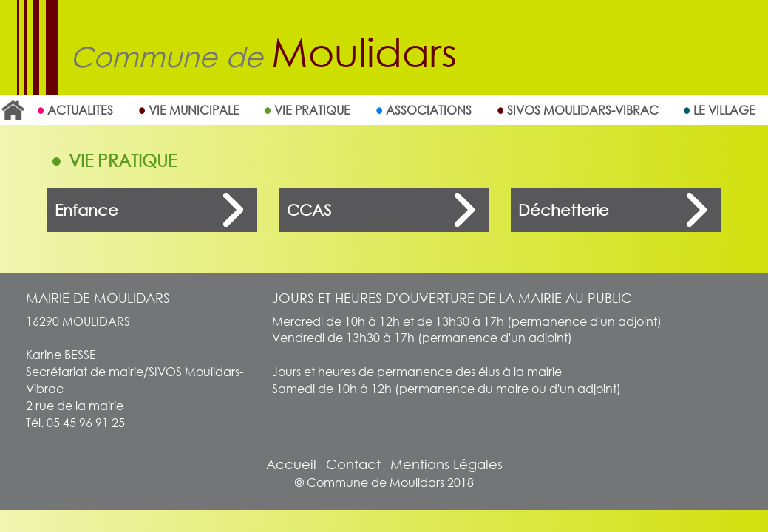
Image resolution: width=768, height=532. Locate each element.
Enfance (86, 210)
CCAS (309, 210)
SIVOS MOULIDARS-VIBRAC (583, 110)
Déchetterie (564, 210)
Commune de (264, 57)
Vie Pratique (312, 110)
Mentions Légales (446, 464)
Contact (353, 464)
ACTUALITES (80, 110)
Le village (724, 110)
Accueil (13, 110)
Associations (429, 110)
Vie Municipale (194, 110)
